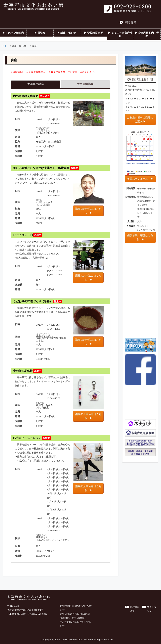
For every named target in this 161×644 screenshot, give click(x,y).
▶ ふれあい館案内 (13, 33)
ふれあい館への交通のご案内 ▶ (140, 119)
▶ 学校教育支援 (93, 33)
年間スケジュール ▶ (140, 179)
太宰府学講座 (85, 84)
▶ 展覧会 (40, 33)
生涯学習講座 (36, 84)
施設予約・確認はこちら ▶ (140, 237)
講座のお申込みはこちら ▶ (88, 211)
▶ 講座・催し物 (67, 33)
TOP (4, 46)
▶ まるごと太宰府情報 (120, 34)
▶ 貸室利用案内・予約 (147, 34)
